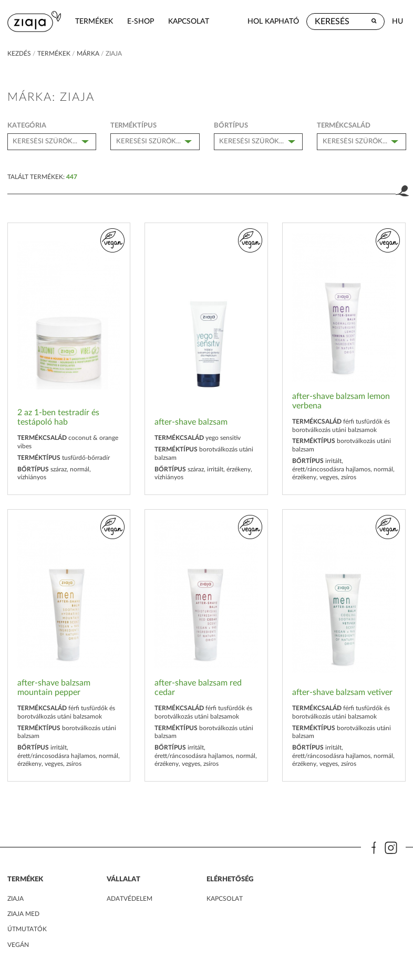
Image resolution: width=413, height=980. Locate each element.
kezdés (19, 54)
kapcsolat (189, 21)
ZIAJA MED (23, 914)
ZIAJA (16, 899)
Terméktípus (133, 125)
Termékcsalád (344, 125)
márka (88, 54)
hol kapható (273, 21)
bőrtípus (231, 125)
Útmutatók (27, 929)
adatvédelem (130, 899)
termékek (94, 21)
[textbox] (55, 141)
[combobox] (52, 142)
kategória (27, 125)
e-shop (141, 21)
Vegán (18, 945)
